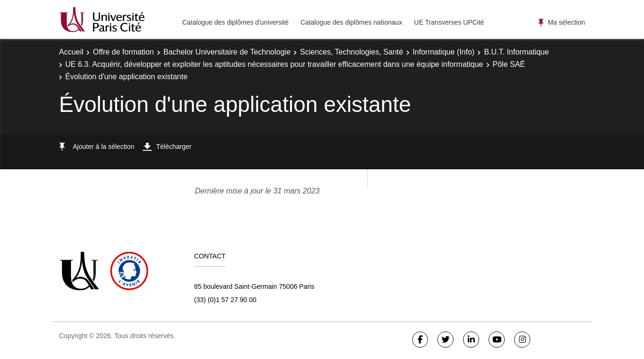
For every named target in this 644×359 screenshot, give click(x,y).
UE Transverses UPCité (449, 22)
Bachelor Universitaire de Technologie (227, 52)
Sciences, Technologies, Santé (352, 52)
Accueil (72, 52)
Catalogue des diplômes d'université (236, 22)
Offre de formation (123, 52)
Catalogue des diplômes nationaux (351, 22)
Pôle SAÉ (509, 64)
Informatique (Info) (444, 52)
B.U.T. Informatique (516, 52)
